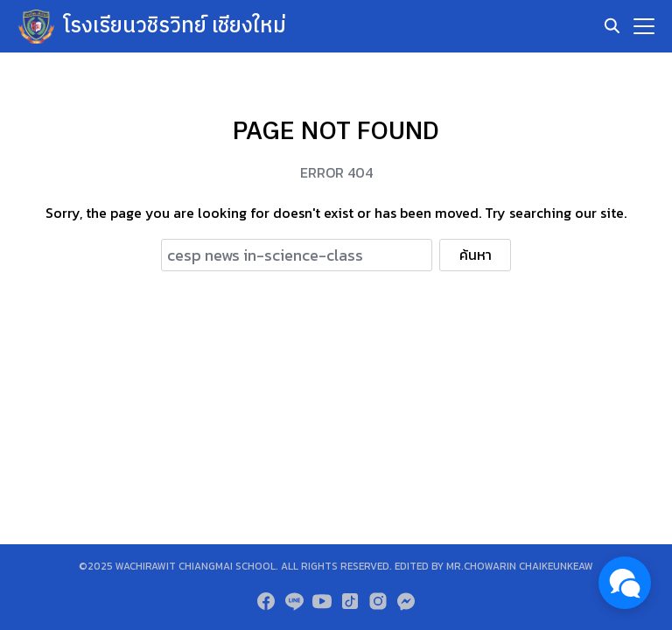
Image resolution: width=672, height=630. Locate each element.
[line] (294, 601)
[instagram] (378, 601)
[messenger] (406, 601)
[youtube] (322, 601)
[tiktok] (350, 601)
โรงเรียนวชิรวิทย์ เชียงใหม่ (175, 26)
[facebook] (266, 601)
